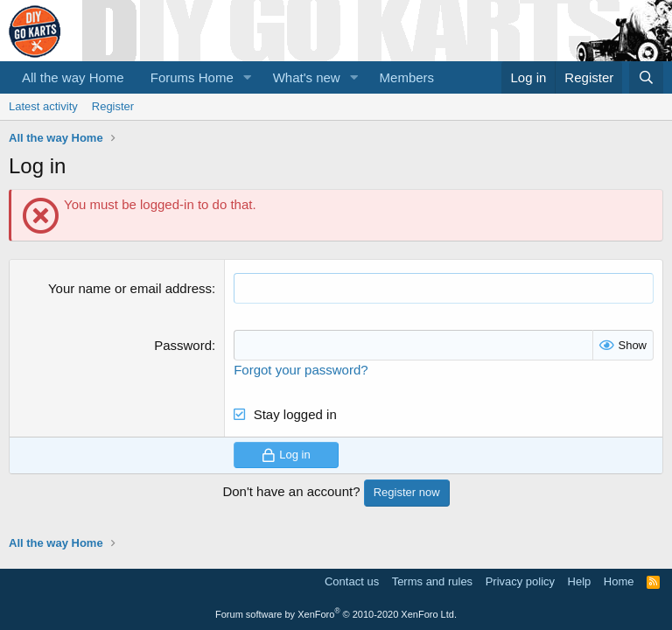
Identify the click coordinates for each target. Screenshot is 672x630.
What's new (307, 77)
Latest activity (43, 106)
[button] (248, 77)
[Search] (646, 77)
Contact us (352, 581)
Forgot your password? (301, 370)
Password (183, 345)
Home (619, 581)
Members (407, 77)
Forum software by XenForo (336, 614)
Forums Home (192, 77)
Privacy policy (520, 581)
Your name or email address (130, 288)
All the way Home (73, 77)
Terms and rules (432, 581)
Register (113, 106)
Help (580, 581)
